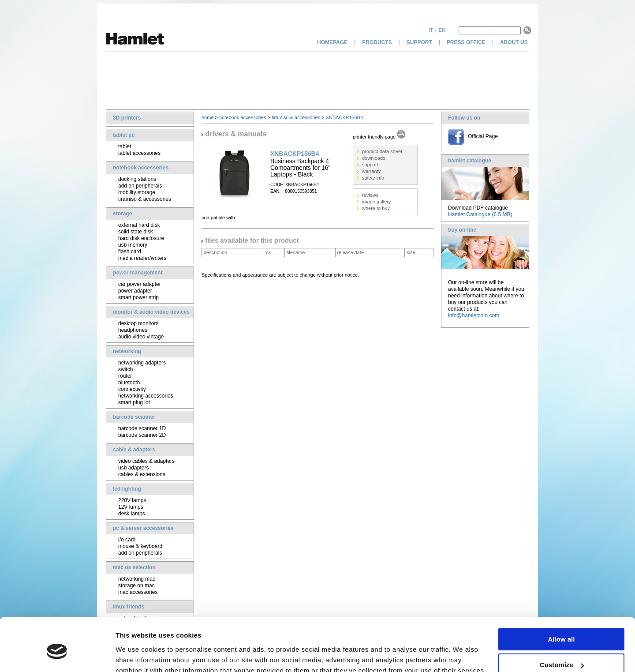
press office (466, 42)
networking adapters (142, 363)
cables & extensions (142, 474)
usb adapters (133, 468)
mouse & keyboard (140, 546)
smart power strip (138, 297)
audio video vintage (141, 337)
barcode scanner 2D (142, 435)
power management (138, 273)
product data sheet (382, 151)
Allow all (562, 599)
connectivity (132, 389)
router (125, 376)
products (377, 42)
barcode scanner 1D (142, 428)
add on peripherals (140, 186)
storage (122, 214)
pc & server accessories (143, 528)
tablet (125, 146)
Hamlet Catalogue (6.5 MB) (480, 214)
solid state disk (136, 232)
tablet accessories (139, 153)
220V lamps (132, 500)
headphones (133, 330)
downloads (374, 158)
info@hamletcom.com (474, 315)
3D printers (127, 118)
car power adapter (140, 284)
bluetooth (129, 383)
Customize (562, 625)
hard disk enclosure (141, 238)
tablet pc (124, 135)
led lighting (127, 489)
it (431, 30)
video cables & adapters (146, 461)
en (442, 30)
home (208, 117)
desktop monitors (138, 323)
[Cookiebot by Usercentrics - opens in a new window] (57, 655)
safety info (373, 178)
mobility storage (137, 192)
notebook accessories (141, 168)
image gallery (376, 202)
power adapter (135, 291)
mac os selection (134, 567)
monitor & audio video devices (151, 312)
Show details (136, 654)
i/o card (127, 540)
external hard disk (139, 225)
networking (127, 351)
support (419, 42)
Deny (562, 650)
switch (125, 369)
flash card (130, 252)
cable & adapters (134, 450)
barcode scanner (134, 417)
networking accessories (146, 396)
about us (515, 42)
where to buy (376, 208)
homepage (332, 42)
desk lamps (132, 514)
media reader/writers (142, 258)
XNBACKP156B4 (344, 117)
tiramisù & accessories (145, 199)
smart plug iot (134, 402)
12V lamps (131, 507)
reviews (370, 195)
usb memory (133, 245)
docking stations (137, 179)
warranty (371, 171)
